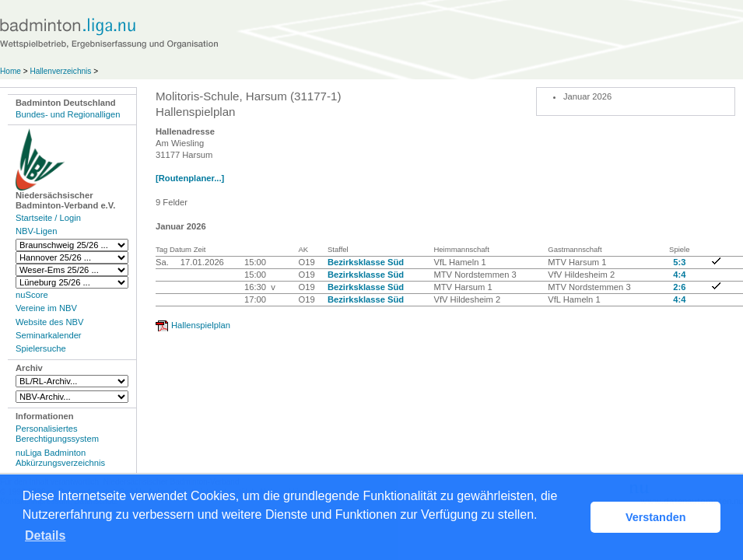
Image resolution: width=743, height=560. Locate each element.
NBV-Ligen (36, 231)
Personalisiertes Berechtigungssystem (57, 434)
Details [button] (45, 535)
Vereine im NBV (46, 308)
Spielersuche (41, 348)
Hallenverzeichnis (60, 71)
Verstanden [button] (656, 517)
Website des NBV (49, 322)
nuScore (32, 295)
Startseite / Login (48, 218)
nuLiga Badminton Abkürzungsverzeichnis (60, 458)
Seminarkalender (49, 335)
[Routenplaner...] (190, 178)
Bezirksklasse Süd (366, 262)
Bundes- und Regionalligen (68, 114)
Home (11, 71)
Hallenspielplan (201, 325)
